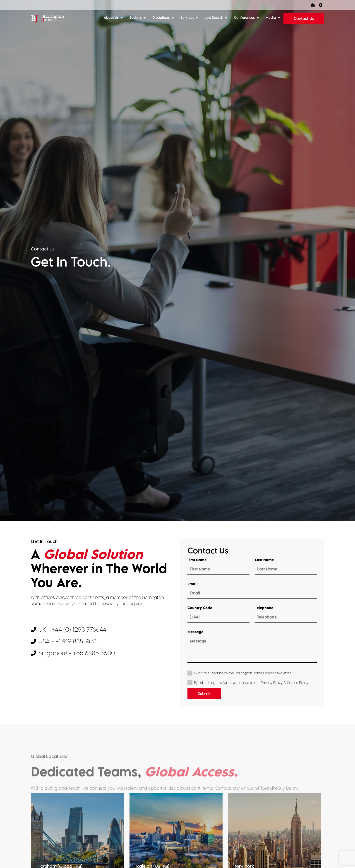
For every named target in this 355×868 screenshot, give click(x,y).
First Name (197, 560)
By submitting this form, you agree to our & (251, 683)
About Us (112, 17)
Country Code (200, 608)
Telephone (264, 608)
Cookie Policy (298, 683)
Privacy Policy (272, 683)
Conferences (245, 17)
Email (193, 584)
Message (195, 632)
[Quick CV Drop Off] (313, 5)
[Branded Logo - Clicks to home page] (47, 19)
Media (271, 17)
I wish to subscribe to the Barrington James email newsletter (242, 673)
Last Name (264, 560)
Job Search (214, 17)
